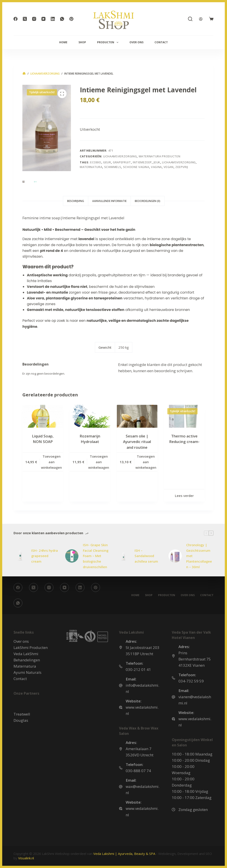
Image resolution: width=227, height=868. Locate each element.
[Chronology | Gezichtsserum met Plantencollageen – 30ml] (175, 556)
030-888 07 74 (138, 771)
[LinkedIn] (53, 19)
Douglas (21, 720)
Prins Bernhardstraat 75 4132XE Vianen (195, 659)
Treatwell (22, 714)
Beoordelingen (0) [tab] (148, 201)
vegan (168, 167)
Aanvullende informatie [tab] (109, 201)
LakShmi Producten (31, 648)
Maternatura (25, 666)
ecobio (96, 162)
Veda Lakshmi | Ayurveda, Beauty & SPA (124, 854)
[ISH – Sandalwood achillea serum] (123, 556)
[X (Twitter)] (25, 19)
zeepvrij (182, 167)
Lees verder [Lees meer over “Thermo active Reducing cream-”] (184, 496)
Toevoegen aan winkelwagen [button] (51, 462)
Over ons (136, 42)
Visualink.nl (26, 858)
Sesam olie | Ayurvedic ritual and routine (137, 442)
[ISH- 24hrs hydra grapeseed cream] (20, 556)
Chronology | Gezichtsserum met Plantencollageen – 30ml (199, 556)
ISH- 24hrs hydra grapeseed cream (45, 556)
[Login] (201, 19)
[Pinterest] (71, 19)
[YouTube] (43, 19)
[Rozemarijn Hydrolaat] (90, 416)
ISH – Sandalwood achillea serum (146, 556)
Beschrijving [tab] (76, 201)
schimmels (113, 167)
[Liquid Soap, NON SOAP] (43, 416)
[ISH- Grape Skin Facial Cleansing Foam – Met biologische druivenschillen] (72, 556)
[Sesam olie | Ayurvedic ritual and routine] (137, 416)
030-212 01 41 (138, 669)
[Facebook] (16, 19)
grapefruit (122, 162)
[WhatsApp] (62, 19)
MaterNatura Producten (160, 156)
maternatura (91, 167)
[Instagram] (34, 19)
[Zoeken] (190, 19)
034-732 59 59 (191, 681)
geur (107, 162)
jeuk (157, 162)
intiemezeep (142, 162)
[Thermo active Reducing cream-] (184, 416)
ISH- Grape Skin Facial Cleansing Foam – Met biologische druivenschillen (96, 556)
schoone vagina (136, 167)
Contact (161, 42)
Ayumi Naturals (27, 672)
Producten (109, 42)
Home (63, 42)
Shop (82, 42)
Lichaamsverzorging (120, 156)
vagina (156, 167)
